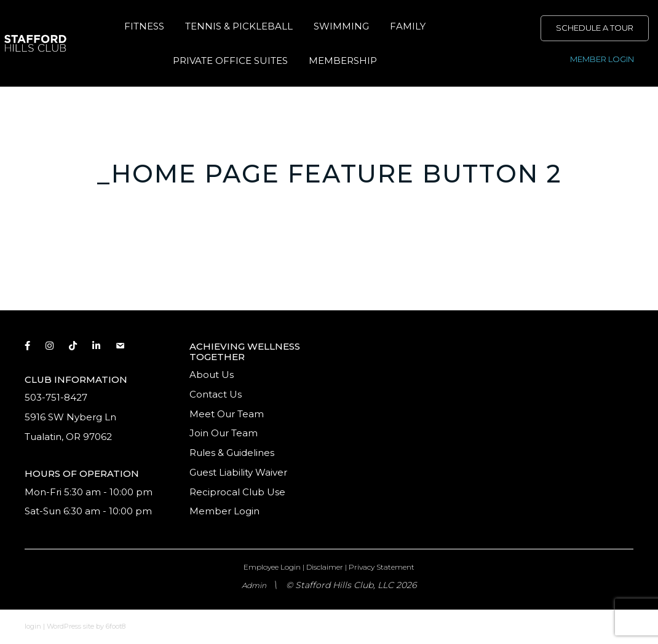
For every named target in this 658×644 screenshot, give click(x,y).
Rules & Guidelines (232, 453)
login (33, 626)
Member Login (224, 511)
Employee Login (272, 567)
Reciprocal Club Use (237, 492)
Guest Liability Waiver (240, 472)
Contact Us (216, 394)
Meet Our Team (227, 414)
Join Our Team (224, 433)
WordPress (64, 626)
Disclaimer (325, 567)
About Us (212, 375)
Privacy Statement (382, 567)
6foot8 (116, 626)
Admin (254, 585)
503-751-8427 (56, 397)
